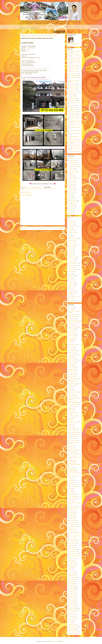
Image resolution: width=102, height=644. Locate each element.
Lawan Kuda (71, 418)
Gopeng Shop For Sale (73, 71)
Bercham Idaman (72, 337)
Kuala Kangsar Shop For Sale (74, 131)
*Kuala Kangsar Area (72, 226)
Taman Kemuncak (72, 545)
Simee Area (70, 290)
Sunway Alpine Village (73, 495)
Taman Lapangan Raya (73, 551)
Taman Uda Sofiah (72, 614)
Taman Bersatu (71, 510)
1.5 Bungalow (71, 158)
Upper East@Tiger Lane (73, 631)
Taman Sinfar (71, 592)
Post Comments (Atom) (45, 232)
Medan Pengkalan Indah (73, 441)
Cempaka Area (71, 247)
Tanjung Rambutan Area (73, 296)
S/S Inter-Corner (71, 207)
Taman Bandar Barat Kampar (74, 503)
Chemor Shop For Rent (73, 67)
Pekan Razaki (71, 468)
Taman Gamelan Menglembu (74, 533)
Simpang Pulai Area (72, 292)
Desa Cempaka (71, 349)
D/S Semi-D (70, 194)
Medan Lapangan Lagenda (73, 432)
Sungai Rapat (71, 493)
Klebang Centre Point (72, 407)
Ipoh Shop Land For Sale (73, 110)
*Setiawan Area (71, 230)
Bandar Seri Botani (72, 335)
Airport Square (71, 307)
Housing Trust (71, 365)
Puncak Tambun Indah (73, 484)
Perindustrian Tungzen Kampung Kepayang (73, 470)
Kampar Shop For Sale (73, 116)
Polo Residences (71, 480)
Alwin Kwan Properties (74, 43)
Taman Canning (71, 514)
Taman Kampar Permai (73, 543)
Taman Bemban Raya (72, 506)
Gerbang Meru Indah (72, 359)
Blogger (64, 641)
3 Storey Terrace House (73, 178)
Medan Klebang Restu (73, 430)
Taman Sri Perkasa (72, 596)
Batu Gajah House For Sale (74, 58)
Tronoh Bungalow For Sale (73, 151)
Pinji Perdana (71, 478)
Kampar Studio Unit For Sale (74, 118)
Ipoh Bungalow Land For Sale (74, 78)
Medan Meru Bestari (72, 437)
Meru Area (70, 278)
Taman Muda (71, 567)
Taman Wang (71, 621)
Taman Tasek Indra (72, 606)
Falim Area (36, 189)
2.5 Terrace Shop (71, 169)
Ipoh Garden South (72, 374)
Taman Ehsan (71, 529)
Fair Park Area (71, 251)
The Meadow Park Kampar (73, 627)
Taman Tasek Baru (72, 602)
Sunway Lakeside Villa (73, 497)
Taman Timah (71, 612)
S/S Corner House (72, 205)
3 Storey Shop (71, 176)
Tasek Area (70, 298)
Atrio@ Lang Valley (72, 319)
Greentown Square (72, 363)
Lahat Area (70, 274)
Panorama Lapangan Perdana (74, 454)
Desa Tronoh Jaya (72, 353)
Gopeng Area (71, 255)
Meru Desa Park (71, 446)
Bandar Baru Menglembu (73, 323)
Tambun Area (71, 294)
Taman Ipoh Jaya (72, 539)
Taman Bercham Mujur (73, 508)
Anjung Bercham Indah (73, 315)
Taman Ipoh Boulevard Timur (74, 536)
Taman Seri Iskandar (72, 590)
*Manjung (70, 228)
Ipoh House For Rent (43, 189)
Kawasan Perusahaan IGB (73, 404)
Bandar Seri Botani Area (73, 239)
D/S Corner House (72, 190)
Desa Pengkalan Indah (73, 351)
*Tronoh (70, 234)
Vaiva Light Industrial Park (73, 633)
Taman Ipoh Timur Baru (73, 541)
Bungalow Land (71, 184)
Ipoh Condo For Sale (72, 86)
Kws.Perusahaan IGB (72, 416)
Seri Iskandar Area (72, 286)
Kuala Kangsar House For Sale (74, 124)
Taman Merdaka (71, 561)
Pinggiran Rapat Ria (72, 476)
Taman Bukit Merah (72, 512)
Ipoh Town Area (71, 261)
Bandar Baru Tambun (72, 329)
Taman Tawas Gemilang (73, 608)
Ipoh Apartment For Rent (73, 73)
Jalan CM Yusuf (71, 376)
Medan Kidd (70, 426)
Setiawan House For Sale (73, 140)
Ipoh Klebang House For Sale (74, 102)
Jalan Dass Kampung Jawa (74, 379)
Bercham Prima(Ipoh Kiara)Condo (72, 340)
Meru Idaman (71, 448)
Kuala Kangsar (71, 411)
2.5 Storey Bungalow (72, 163)
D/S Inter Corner (71, 192)
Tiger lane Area (71, 300)
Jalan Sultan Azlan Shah (73, 265)
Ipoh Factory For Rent (72, 88)
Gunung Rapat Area (72, 257)
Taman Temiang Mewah (73, 610)
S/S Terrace (70, 211)
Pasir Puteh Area (71, 282)
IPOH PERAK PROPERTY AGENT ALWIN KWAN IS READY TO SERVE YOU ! (38, 26)
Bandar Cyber (71, 331)
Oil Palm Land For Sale (73, 201)
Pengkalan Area (71, 284)
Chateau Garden (71, 347)
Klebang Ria (71, 409)
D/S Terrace (70, 199)
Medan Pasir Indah (72, 439)
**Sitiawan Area (71, 222)
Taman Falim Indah (72, 531)
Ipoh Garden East (72, 372)
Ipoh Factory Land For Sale (74, 92)
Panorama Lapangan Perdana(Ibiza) (72, 461)
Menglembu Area (71, 276)
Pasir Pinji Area (71, 280)
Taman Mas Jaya (54, 189)
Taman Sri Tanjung (72, 598)
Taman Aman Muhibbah (73, 499)
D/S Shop (70, 197)
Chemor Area (71, 249)
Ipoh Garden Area (72, 259)
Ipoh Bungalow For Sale (73, 75)
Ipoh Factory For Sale (72, 90)
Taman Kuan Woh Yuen (73, 549)
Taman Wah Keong (72, 619)
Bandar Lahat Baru (72, 333)
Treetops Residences (72, 629)
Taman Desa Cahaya (72, 522)
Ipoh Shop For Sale (72, 108)
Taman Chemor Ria (72, 520)
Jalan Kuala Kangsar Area (73, 263)
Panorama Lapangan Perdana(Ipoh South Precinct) (74, 464)
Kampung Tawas (71, 396)
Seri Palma (70, 491)
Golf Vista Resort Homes (73, 361)
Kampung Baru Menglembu (74, 392)
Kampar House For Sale (73, 112)
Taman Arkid (71, 501)
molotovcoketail (55, 641)
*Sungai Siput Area (72, 232)
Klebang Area (71, 272)
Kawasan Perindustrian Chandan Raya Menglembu (74, 402)
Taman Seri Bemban (72, 586)
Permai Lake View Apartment (74, 473)
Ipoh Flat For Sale (72, 96)
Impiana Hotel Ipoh (72, 367)
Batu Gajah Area (71, 241)
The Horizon (71, 623)
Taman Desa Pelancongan (73, 527)
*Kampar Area (71, 224)
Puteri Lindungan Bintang (73, 486)
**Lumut (70, 220)
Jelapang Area (71, 267)
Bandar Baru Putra (72, 325)
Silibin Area (70, 288)
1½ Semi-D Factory (72, 160)
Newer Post (24, 228)
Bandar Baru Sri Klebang (73, 327)
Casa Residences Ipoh (73, 344)
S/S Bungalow (71, 203)
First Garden (71, 357)
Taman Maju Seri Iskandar (73, 554)
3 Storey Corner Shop (72, 171)
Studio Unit (70, 213)
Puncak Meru (71, 482)
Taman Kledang (71, 547)
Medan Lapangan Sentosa (73, 434)
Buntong (70, 342)
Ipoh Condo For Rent (72, 84)
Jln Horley (70, 388)
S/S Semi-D (70, 209)
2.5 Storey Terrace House (29, 189)
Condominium (71, 186)
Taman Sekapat (71, 583)
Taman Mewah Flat (72, 565)
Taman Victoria (71, 616)
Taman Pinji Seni (71, 571)
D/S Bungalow (71, 188)
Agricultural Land (71, 182)
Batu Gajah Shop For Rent (73, 60)
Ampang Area (71, 236)
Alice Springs (71, 309)
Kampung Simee (71, 394)
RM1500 (49, 189)
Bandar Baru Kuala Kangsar (74, 321)
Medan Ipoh (70, 424)
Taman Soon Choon (72, 594)
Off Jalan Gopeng (72, 452)
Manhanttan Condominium (73, 422)
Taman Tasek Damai (72, 604)
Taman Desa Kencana (73, 525)
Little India (70, 420)
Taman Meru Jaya (72, 563)
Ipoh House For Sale (72, 100)
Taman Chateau (71, 518)
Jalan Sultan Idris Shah (73, 384)
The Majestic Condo (72, 625)
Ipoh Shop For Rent (72, 105)
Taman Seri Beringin (72, 588)
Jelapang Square (71, 386)
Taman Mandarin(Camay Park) (74, 556)
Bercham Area (71, 243)
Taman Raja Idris (71, 575)
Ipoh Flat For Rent (72, 94)
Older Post (61, 228)
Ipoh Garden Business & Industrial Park (73, 370)
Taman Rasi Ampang (72, 579)
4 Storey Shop (71, 180)
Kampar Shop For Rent (73, 114)
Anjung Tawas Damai (72, 317)
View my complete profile (73, 45)
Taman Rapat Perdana (73, 577)
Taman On (70, 569)
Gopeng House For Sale (73, 69)
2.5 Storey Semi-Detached (73, 165)
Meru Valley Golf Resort (73, 450)
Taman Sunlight (71, 600)
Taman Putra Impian (72, 573)
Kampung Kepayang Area (73, 269)
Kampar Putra (71, 390)
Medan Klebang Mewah (73, 428)
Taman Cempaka (71, 516)
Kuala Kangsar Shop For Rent (74, 127)
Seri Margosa (71, 488)
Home (43, 228)
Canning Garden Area (72, 245)
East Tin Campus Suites (73, 355)
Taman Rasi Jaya (72, 581)
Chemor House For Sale (73, 65)
